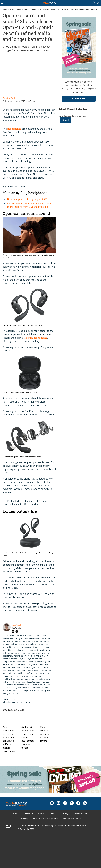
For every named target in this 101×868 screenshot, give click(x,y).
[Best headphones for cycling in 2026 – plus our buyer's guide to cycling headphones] (11, 718)
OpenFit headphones (36, 338)
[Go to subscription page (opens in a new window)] (79, 77)
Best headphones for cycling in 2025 (27, 199)
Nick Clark (16, 625)
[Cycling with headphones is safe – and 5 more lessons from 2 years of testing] (30, 718)
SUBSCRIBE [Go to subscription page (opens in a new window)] (79, 99)
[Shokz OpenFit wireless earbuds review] (48, 718)
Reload (66, 120)
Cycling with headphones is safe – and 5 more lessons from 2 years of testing (29, 205)
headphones (14, 129)
